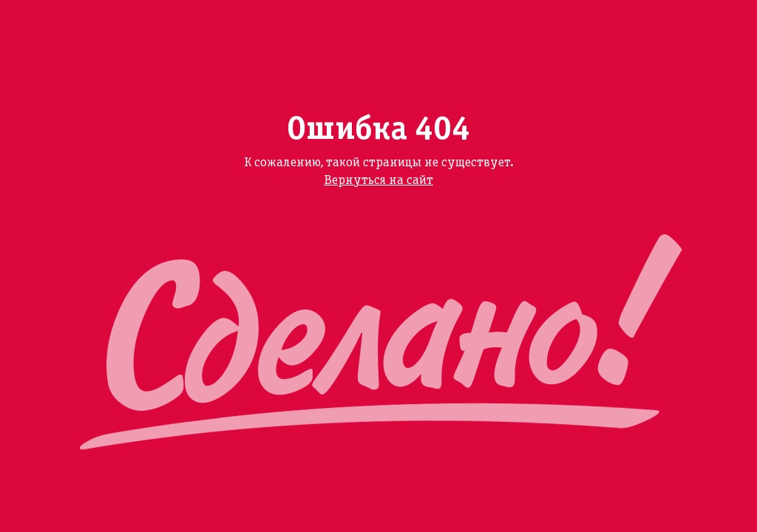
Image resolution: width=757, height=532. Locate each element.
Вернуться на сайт (378, 181)
